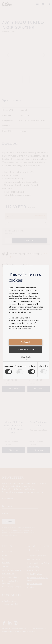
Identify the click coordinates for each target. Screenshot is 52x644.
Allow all (26, 342)
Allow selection (26, 349)
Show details (26, 358)
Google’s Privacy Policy (20, 318)
